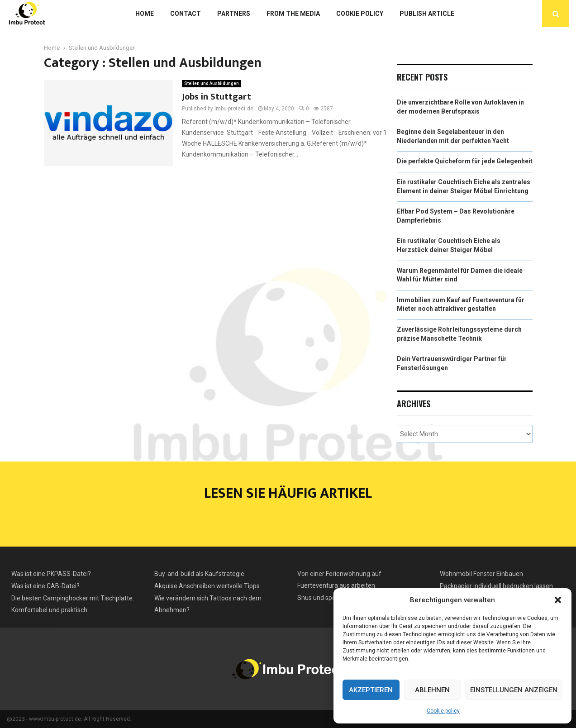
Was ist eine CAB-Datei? (45, 586)
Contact (186, 14)
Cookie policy (443, 711)
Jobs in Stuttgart (217, 97)
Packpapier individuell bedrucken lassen (496, 586)
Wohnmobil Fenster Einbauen (481, 574)
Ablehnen (432, 690)
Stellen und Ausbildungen (212, 83)
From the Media (293, 14)
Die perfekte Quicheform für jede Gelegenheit (465, 161)
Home (145, 14)
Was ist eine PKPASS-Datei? (51, 574)
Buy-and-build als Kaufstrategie (199, 574)
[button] (558, 600)
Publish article (427, 14)
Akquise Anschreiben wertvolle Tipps (207, 586)
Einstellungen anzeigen (514, 690)
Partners (234, 14)
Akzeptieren (371, 690)
